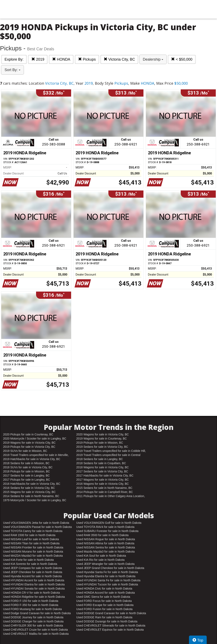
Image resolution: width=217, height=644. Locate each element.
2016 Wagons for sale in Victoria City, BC (103, 484)
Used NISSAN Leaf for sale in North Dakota (31, 539)
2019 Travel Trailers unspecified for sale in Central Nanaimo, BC (108, 455)
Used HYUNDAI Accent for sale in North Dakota (34, 580)
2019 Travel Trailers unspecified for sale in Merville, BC (36, 455)
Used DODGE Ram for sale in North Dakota (104, 617)
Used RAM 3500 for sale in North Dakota (102, 535)
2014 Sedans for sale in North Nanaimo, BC (31, 496)
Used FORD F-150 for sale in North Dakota (31, 601)
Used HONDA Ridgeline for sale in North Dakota (34, 597)
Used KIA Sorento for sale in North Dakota (30, 564)
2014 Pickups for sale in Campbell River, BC (105, 492)
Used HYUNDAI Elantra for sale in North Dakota (34, 584)
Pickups (87, 59)
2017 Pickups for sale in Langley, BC (27, 480)
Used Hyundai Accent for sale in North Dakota (32, 576)
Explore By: (14, 59)
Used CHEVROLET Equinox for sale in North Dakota (110, 630)
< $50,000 (182, 59)
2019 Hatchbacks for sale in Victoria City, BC (32, 459)
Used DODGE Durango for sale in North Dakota (107, 621)
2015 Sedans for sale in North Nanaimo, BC (104, 488)
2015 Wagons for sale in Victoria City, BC (29, 492)
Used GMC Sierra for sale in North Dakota (103, 597)
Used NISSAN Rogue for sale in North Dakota (106, 539)
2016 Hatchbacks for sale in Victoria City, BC (32, 484)
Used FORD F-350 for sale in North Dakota (31, 605)
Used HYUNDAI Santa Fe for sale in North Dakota (108, 580)
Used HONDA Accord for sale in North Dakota (106, 593)
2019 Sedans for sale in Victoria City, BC (102, 447)
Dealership (153, 59)
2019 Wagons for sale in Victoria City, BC (29, 443)
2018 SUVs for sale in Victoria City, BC (28, 467)
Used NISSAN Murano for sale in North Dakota (33, 552)
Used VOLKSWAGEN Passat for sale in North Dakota (37, 527)
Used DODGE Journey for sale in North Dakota (33, 617)
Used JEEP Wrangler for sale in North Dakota (105, 564)
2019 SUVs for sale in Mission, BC (25, 451)
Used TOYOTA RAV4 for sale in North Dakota (105, 527)
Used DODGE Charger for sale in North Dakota (33, 621)
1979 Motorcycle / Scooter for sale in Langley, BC (35, 500)
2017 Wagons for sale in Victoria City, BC (103, 480)
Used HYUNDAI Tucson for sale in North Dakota (107, 584)
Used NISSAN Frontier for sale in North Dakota (33, 547)
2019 (38, 59)
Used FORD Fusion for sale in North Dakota (104, 609)
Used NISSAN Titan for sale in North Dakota (31, 543)
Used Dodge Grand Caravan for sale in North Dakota (37, 613)
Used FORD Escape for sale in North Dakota (105, 605)
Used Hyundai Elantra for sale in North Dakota (106, 576)
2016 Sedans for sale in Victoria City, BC (29, 488)
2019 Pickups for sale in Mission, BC (100, 443)
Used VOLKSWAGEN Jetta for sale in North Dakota (36, 523)
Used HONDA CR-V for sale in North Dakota (31, 593)
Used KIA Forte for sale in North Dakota (28, 560)
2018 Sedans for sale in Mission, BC (26, 463)
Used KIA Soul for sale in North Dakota (101, 556)
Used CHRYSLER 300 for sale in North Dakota (33, 626)
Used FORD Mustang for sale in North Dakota (32, 609)
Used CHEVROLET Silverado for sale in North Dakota (111, 626)
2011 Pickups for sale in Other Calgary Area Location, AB (111, 496)
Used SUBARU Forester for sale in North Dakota (107, 531)
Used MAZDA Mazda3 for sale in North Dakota (33, 556)
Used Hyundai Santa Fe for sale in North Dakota (107, 572)
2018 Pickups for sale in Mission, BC (26, 471)
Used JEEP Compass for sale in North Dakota (32, 568)
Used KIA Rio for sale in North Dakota (100, 560)
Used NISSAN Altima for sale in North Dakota (105, 543)
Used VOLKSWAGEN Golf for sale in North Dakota (109, 523)
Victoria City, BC (119, 59)
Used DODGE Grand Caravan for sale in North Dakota (111, 613)
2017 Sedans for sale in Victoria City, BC (102, 471)
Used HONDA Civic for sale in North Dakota (104, 589)
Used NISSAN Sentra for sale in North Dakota (106, 547)
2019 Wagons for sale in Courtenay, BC (101, 439)
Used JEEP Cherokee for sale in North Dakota (33, 572)
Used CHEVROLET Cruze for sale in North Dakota (35, 630)
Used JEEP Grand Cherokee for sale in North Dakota (110, 568)
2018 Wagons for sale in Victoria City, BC (103, 467)
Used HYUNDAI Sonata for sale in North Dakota (34, 589)
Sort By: (12, 70)
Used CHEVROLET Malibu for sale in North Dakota (36, 634)
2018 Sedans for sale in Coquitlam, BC (101, 463)
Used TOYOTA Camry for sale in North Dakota (33, 531)
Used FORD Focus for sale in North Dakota (104, 601)
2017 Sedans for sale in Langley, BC (26, 475)
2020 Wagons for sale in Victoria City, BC (103, 434)
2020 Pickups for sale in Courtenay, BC (28, 434)
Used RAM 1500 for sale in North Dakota (29, 535)
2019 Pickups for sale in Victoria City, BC (29, 447)
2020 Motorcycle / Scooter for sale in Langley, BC (35, 439)
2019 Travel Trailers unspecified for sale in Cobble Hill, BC (111, 451)
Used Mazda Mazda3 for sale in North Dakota (105, 552)
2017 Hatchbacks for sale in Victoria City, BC (105, 475)
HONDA (61, 59)
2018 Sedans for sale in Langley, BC (100, 459)
